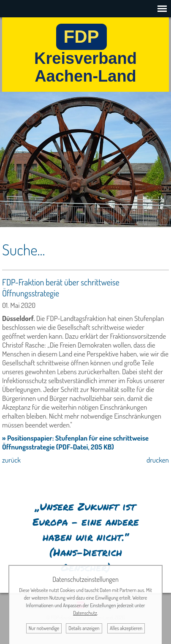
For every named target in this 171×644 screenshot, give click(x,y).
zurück (11, 460)
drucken (158, 460)
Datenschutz (85, 613)
